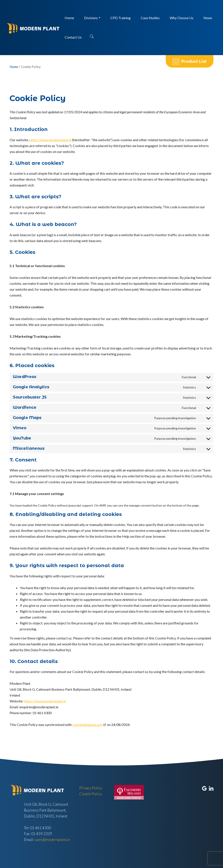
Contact (73, 37)
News (208, 18)
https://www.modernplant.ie (50, 140)
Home (69, 18)
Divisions (91, 18)
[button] (92, 35)
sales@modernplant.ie (52, 840)
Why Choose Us (182, 18)
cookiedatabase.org (87, 725)
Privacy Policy (91, 788)
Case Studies (150, 18)
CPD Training (121, 18)
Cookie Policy (91, 794)
